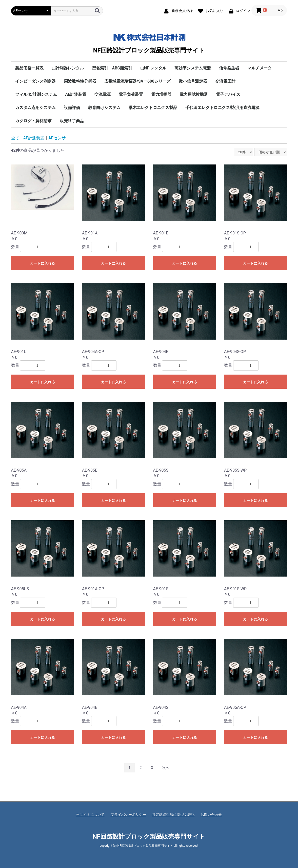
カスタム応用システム (35, 108)
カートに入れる (43, 263)
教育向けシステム (104, 108)
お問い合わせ (211, 815)
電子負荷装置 (131, 94)
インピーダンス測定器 (35, 81)
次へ (166, 768)
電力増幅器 (161, 94)
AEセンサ (57, 138)
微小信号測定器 (193, 81)
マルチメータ (260, 68)
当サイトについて (90, 815)
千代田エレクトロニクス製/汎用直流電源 (223, 108)
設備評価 (72, 108)
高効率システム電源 (193, 68)
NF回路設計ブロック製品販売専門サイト (149, 42)
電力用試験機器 (194, 94)
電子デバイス (228, 94)
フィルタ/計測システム (36, 94)
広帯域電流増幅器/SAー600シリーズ (137, 81)
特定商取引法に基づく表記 (173, 815)
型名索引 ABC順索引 (112, 68)
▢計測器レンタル (68, 68)
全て (15, 138)
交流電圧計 (225, 81)
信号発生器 (229, 68)
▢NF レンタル (153, 68)
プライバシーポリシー (128, 815)
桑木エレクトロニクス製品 (153, 108)
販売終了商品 (72, 121)
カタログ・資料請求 (33, 121)
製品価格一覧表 (29, 68)
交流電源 (103, 94)
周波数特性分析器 (80, 81)
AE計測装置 (76, 94)
